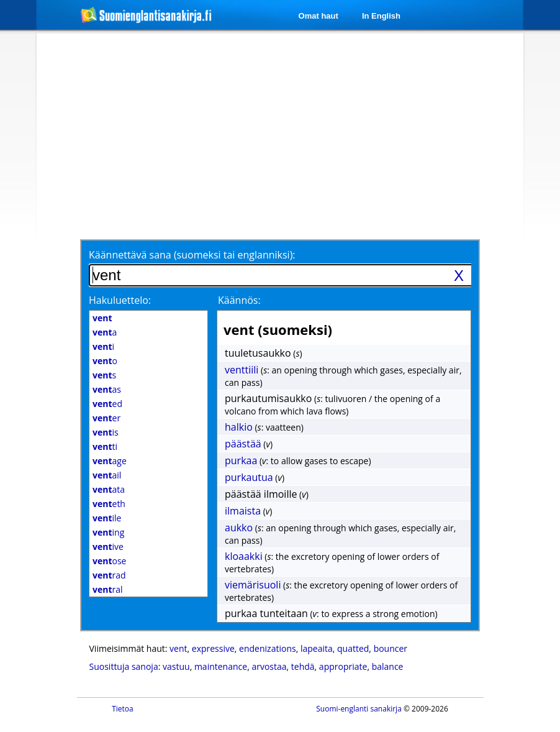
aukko (239, 528)
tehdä (303, 666)
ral (108, 589)
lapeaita (317, 648)
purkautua (249, 477)
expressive (213, 648)
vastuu (176, 666)
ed (107, 404)
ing (108, 532)
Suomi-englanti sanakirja (359, 709)
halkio (239, 427)
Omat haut (318, 16)
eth (109, 504)
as (107, 389)
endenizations (268, 648)
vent (178, 648)
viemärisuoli (253, 585)
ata (109, 489)
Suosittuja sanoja (124, 666)
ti (105, 446)
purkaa (241, 460)
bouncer (391, 648)
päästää (243, 444)
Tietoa (123, 709)
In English (381, 16)
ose (109, 561)
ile (107, 518)
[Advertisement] (264, 135)
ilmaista (243, 511)
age (110, 461)
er (106, 418)
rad (109, 575)
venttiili (242, 370)
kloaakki (244, 556)
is (106, 432)
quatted (353, 648)
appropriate (343, 666)
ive (108, 547)
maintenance (221, 666)
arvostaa (269, 666)
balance (388, 666)
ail (107, 475)
